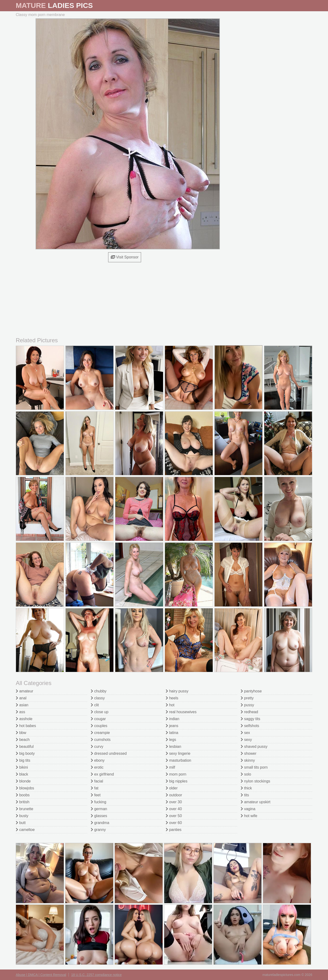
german (99, 809)
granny (98, 830)
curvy (97, 747)
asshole (24, 719)
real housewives (181, 712)
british (23, 802)
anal (21, 698)
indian (172, 719)
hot (170, 705)
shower (249, 753)
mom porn (176, 774)
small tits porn (254, 767)
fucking (98, 802)
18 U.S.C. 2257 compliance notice (96, 975)
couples (99, 726)
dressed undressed (109, 753)
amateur (24, 691)
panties (174, 830)
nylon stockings (255, 781)
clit (95, 705)
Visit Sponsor (125, 257)
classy (98, 698)
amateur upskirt (256, 802)
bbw (21, 733)
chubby (99, 691)
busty (22, 816)
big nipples (177, 781)
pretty (247, 698)
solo (246, 774)
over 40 (174, 809)
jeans (172, 726)
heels (172, 698)
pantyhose (251, 691)
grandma (100, 823)
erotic (97, 767)
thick (246, 788)
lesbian (173, 747)
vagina (248, 809)
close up (100, 712)
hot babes (26, 726)
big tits (23, 760)
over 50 (174, 816)
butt (21, 823)
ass (20, 712)
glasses (99, 816)
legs (171, 740)
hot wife (249, 816)
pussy (247, 705)
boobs (23, 795)
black (22, 774)
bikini (22, 767)
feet (96, 795)
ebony (98, 760)
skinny (248, 760)
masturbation (178, 760)
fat (95, 788)
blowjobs (25, 788)
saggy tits (250, 719)
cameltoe (25, 830)
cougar (98, 719)
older (172, 788)
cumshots (101, 740)
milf (170, 767)
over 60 (174, 823)
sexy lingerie (178, 753)
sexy (246, 740)
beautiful (25, 747)
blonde (23, 781)
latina (172, 733)
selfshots (250, 726)
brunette (24, 809)
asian (22, 705)
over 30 (174, 802)
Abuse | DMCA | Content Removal (41, 975)
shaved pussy (254, 747)
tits (245, 795)
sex (245, 733)
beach (23, 740)
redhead (249, 712)
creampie (100, 733)
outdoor (174, 795)
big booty (25, 753)
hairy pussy (177, 691)
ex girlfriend (102, 774)
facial (97, 781)
